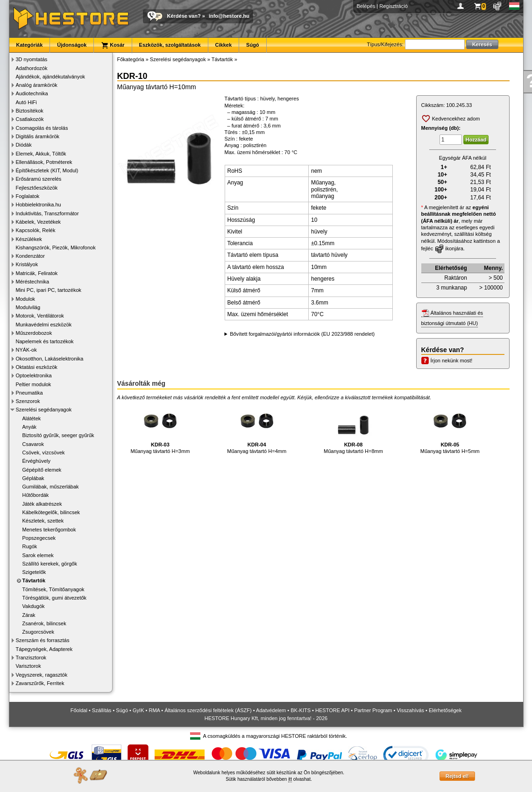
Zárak (29, 615)
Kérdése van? (184, 16)
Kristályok (27, 264)
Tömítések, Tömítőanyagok (53, 589)
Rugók (30, 546)
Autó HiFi (26, 102)
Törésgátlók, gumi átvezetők (55, 598)
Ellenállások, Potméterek (44, 162)
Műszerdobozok (34, 333)
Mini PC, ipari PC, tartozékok (49, 290)
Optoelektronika (34, 375)
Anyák (30, 427)
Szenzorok (28, 401)
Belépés (366, 6)
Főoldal (79, 710)
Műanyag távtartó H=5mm (450, 428)
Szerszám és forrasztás (43, 640)
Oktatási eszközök (37, 367)
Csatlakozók (30, 119)
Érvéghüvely (37, 461)
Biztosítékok (30, 111)
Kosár (113, 45)
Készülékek (29, 239)
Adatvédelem (271, 710)
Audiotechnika (32, 93)
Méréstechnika (33, 282)
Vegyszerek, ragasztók (42, 675)
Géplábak (33, 478)
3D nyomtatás (32, 59)
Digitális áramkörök (38, 136)
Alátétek (32, 418)
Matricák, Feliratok (37, 273)
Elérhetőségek (445, 710)
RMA (154, 710)
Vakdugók (34, 606)
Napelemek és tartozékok (45, 341)
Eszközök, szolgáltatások (170, 45)
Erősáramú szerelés (39, 179)
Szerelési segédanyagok (44, 410)
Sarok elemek (38, 555)
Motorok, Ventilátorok (40, 316)
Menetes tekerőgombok (49, 530)
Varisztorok (28, 666)
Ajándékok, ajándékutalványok (51, 77)
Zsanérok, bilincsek (44, 623)
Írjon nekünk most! (452, 361)
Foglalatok (28, 196)
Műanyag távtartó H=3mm (160, 428)
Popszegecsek (39, 538)
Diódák (24, 145)
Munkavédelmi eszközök (44, 325)
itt (290, 779)
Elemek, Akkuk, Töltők (41, 154)
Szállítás (102, 710)
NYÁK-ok (26, 350)
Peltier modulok (34, 384)
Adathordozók (32, 68)
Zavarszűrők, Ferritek (40, 683)
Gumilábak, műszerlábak (51, 487)
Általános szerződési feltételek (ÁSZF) (208, 710)
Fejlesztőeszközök (37, 188)
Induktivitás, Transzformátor (47, 213)
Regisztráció (394, 6)
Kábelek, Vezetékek (39, 222)
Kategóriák (30, 45)
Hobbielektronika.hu (39, 205)
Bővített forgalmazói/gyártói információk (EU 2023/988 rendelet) (302, 334)
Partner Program (373, 710)
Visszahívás (410, 710)
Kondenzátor (30, 256)
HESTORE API (332, 710)
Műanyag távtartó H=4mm (257, 428)
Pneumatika (29, 393)
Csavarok (33, 444)
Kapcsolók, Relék (36, 230)
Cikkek (223, 45)
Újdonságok (72, 45)
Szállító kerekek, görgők (50, 564)
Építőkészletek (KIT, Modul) (47, 170)
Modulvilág (28, 307)
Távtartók (34, 580)
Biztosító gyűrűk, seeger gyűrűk (58, 435)
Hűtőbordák (36, 495)
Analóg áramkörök (37, 85)
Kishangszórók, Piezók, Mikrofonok (56, 247)
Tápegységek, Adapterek (44, 649)
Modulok (26, 299)
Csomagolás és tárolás (42, 128)
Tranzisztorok (31, 658)
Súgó (253, 45)
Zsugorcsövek (38, 632)
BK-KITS (301, 710)
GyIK (138, 710)
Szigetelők (34, 572)
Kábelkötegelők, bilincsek (51, 512)
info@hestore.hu (229, 16)
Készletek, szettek (43, 521)
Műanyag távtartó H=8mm (353, 428)
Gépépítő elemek (42, 470)
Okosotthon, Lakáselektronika (50, 359)
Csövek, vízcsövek (44, 453)
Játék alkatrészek (42, 504)
